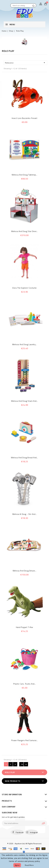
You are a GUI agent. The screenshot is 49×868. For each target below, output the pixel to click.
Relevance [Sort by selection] (25, 63)
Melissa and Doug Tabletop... (24, 175)
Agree (17, 865)
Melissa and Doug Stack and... (24, 401)
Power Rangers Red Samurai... (25, 740)
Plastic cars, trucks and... (24, 684)
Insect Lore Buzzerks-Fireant (25, 118)
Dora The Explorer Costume (24, 288)
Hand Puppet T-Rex (24, 627)
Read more (29, 865)
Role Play (10, 772)
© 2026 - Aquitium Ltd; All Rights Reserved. (24, 844)
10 (22, 764)
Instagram (34, 832)
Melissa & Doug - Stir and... (25, 514)
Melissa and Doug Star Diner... (24, 231)
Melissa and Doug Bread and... (24, 458)
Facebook (20, 832)
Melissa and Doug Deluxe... (25, 571)
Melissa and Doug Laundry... (24, 344)
